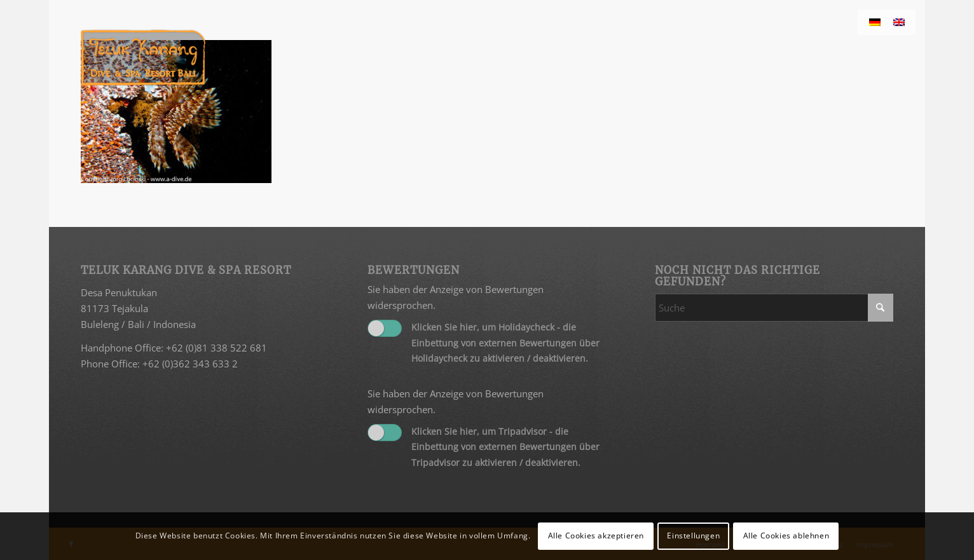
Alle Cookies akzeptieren (596, 536)
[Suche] (774, 308)
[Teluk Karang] (143, 57)
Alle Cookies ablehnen (786, 536)
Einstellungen (693, 536)
